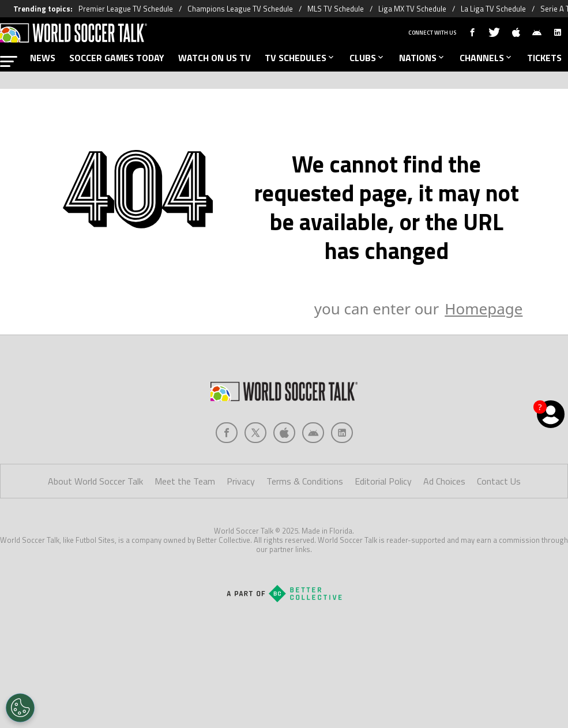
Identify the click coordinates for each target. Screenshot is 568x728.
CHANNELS (486, 58)
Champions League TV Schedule (240, 9)
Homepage (484, 309)
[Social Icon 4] (342, 433)
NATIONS (422, 58)
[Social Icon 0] (227, 433)
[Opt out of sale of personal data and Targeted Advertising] (20, 708)
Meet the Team (185, 481)
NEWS (43, 58)
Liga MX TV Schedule (412, 9)
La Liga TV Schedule (493, 9)
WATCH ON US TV (215, 58)
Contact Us (499, 481)
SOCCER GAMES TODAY (117, 58)
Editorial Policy (383, 481)
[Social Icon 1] (255, 433)
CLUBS (367, 58)
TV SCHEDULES (300, 58)
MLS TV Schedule (336, 9)
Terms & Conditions (305, 481)
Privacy (241, 481)
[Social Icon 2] (284, 433)
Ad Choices (444, 481)
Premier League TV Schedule (126, 9)
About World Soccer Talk (95, 481)
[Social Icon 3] (313, 433)
